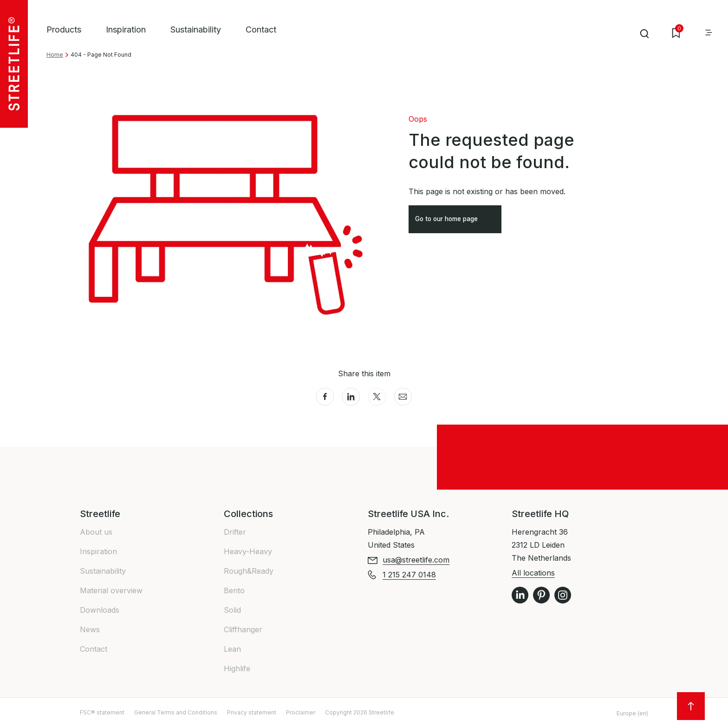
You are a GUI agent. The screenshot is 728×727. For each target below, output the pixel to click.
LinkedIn (520, 595)
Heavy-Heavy (248, 551)
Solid (232, 610)
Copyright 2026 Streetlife (360, 712)
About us (96, 532)
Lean (232, 649)
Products (64, 29)
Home (55, 55)
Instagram (563, 595)
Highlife (237, 668)
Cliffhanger (243, 629)
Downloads (100, 610)
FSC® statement (102, 712)
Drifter (235, 532)
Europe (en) (632, 713)
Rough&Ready (249, 571)
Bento (234, 590)
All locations (533, 573)
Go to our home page (455, 222)
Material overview (111, 590)
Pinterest (541, 595)
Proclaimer (301, 712)
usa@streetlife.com (416, 560)
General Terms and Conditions (176, 712)
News (90, 629)
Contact (261, 29)
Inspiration (126, 29)
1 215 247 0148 (409, 575)
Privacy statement (252, 712)
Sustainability (196, 29)
